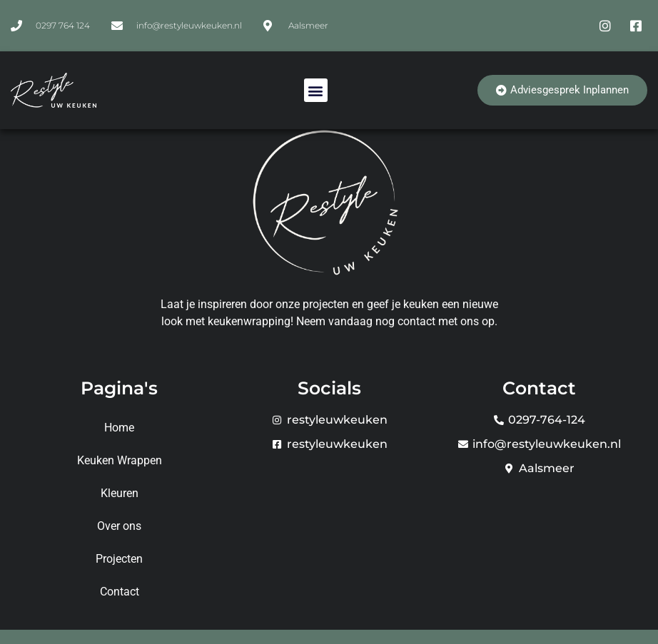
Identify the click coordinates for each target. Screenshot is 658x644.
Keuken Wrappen (120, 460)
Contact (120, 592)
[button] (316, 90)
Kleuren (120, 493)
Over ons (119, 526)
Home (119, 428)
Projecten (119, 559)
